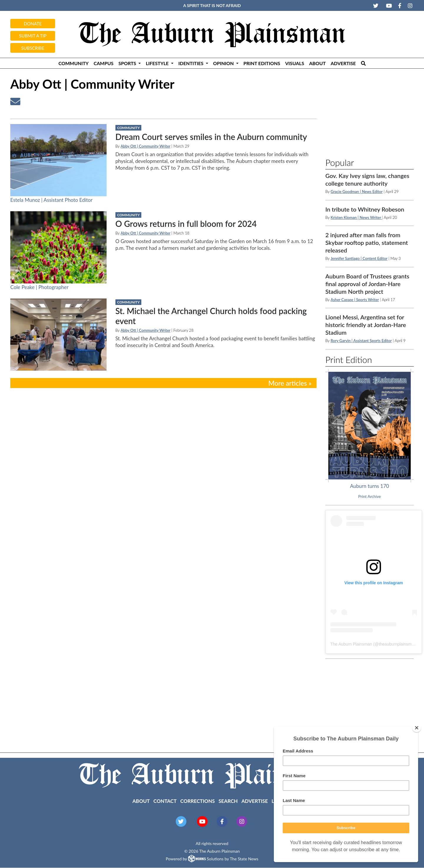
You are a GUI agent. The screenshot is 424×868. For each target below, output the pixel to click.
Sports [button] (128, 63)
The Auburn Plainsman (351, 644)
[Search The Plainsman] (363, 63)
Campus (103, 63)
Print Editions (262, 63)
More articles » (290, 383)
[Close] (417, 728)
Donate (33, 24)
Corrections (197, 801)
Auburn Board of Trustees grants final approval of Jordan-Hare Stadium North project (367, 284)
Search (228, 801)
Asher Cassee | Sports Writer (355, 300)
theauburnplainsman (397, 644)
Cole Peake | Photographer (39, 287)
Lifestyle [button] (158, 63)
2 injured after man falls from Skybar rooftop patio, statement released (367, 242)
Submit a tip (33, 36)
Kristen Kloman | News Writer (356, 217)
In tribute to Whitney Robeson (365, 209)
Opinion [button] (224, 63)
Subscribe (33, 48)
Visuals (295, 63)
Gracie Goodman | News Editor (357, 192)
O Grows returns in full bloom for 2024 (186, 224)
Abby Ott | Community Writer (145, 146)
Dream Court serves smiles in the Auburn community (211, 137)
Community (73, 63)
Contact (165, 801)
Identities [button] (192, 63)
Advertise (343, 63)
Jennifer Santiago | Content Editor (359, 258)
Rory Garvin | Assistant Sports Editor (361, 341)
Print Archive (370, 496)
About (317, 63)
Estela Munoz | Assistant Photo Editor (51, 200)
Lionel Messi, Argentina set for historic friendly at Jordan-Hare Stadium (366, 325)
